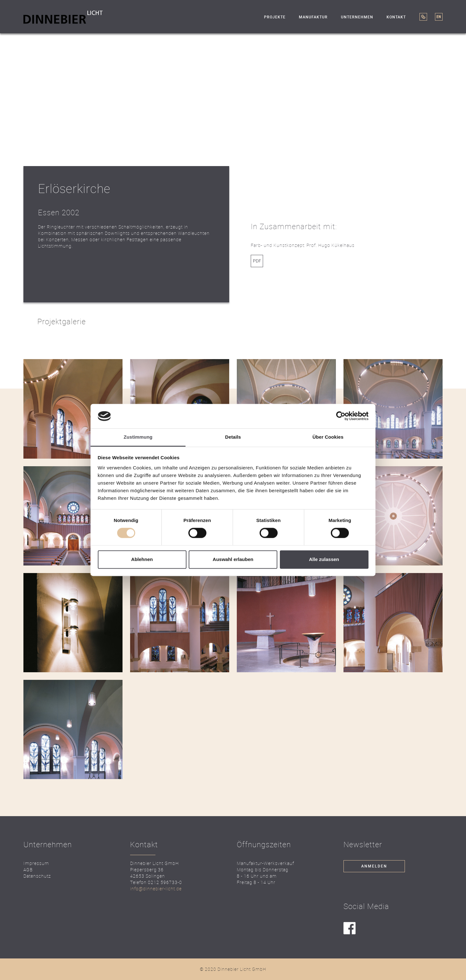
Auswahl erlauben (233, 559)
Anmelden (374, 866)
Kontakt (396, 17)
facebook (350, 928)
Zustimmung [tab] (138, 437)
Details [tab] (233, 437)
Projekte (275, 17)
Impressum (36, 863)
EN (439, 17)
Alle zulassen (324, 559)
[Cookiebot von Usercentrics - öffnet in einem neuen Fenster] (341, 416)
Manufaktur (313, 17)
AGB (28, 870)
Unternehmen (357, 17)
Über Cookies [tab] (328, 437)
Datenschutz (37, 876)
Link (257, 261)
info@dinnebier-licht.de (156, 889)
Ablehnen (142, 559)
